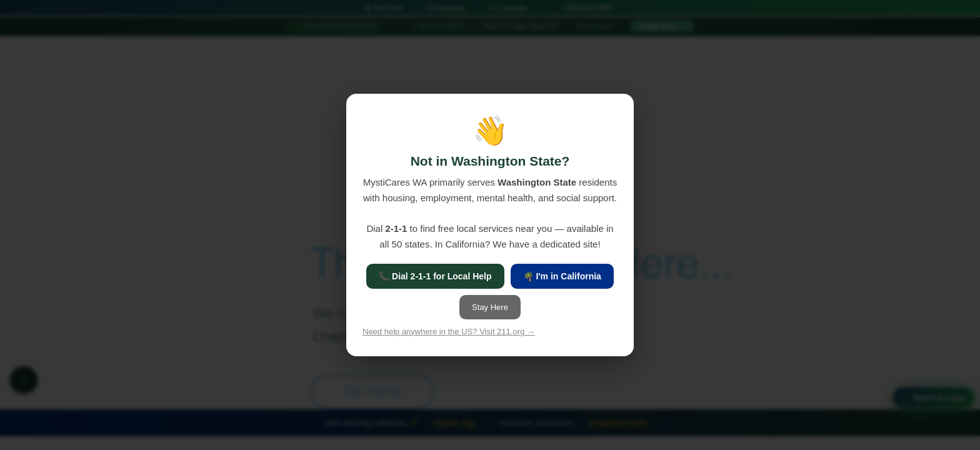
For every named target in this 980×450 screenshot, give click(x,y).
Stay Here (490, 307)
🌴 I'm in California (562, 276)
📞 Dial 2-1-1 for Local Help (435, 276)
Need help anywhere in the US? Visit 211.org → (449, 332)
